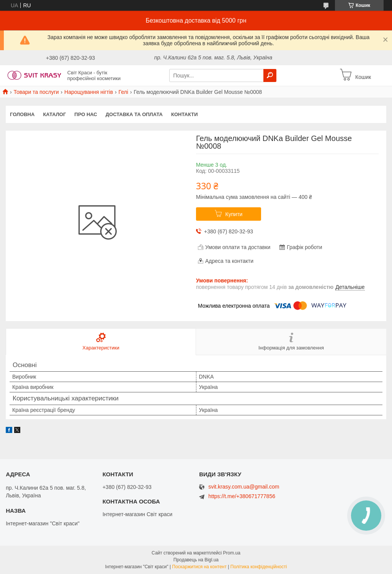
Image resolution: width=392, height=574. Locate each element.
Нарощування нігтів (89, 92)
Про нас (86, 114)
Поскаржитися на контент (199, 567)
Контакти (185, 114)
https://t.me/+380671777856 (242, 496)
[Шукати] (270, 75)
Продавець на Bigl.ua (196, 560)
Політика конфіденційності (259, 567)
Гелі (123, 92)
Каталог (54, 114)
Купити (234, 214)
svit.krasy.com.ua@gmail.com (244, 487)
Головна (22, 114)
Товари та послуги (36, 92)
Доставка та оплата (134, 114)
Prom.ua (232, 553)
